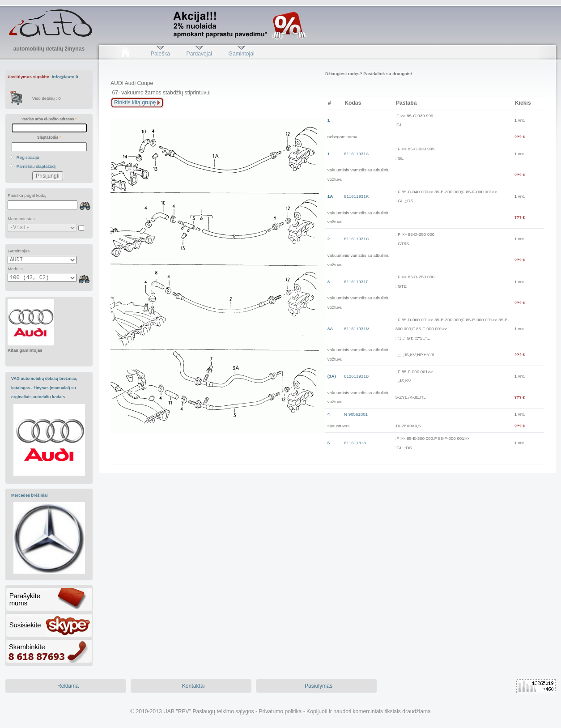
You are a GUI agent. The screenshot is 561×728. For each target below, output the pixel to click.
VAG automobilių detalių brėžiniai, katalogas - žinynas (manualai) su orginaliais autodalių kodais (44, 388)
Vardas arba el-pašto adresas (49, 119)
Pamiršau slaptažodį (36, 166)
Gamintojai (241, 54)
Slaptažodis (49, 137)
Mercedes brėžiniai (30, 495)
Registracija (28, 157)
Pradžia (125, 54)
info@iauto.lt (65, 77)
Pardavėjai (199, 54)
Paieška (160, 54)
